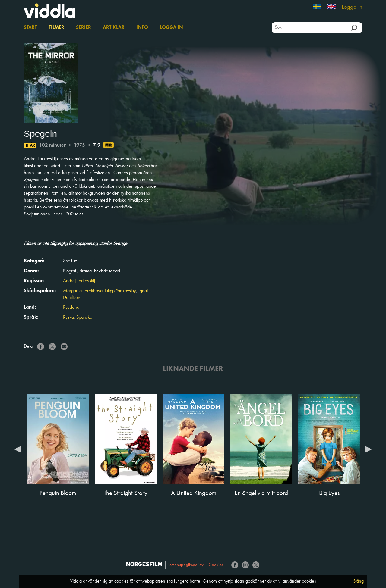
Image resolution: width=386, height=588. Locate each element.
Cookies (216, 565)
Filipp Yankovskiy (120, 291)
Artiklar (114, 28)
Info (142, 28)
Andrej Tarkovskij (79, 281)
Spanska (84, 317)
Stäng (358, 581)
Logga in (352, 7)
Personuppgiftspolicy (185, 565)
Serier (84, 28)
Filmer (56, 28)
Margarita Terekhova (83, 291)
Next (368, 449)
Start (30, 28)
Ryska (68, 317)
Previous (18, 449)
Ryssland (71, 308)
